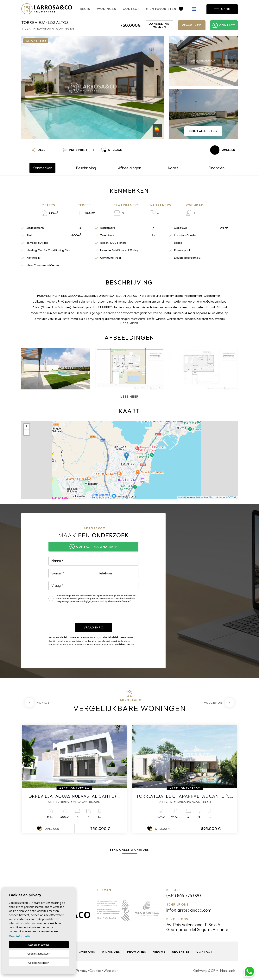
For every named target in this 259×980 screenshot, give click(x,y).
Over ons (87, 952)
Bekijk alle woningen (129, 850)
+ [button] (27, 427)
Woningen (107, 9)
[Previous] (37, 703)
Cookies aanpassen (39, 954)
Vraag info (192, 25)
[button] (39, 150)
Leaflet (182, 497)
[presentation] (78, 615)
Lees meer (129, 323)
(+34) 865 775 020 (184, 895)
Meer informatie (19, 936)
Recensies (181, 952)
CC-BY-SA (231, 497)
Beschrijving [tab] (86, 168)
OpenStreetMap (206, 497)
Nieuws (159, 952)
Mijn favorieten (165, 9)
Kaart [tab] (173, 168)
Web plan (111, 971)
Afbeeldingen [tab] (130, 168)
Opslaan (48, 829)
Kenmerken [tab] (42, 168)
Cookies (95, 971)
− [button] (27, 432)
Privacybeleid (107, 599)
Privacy (82, 971)
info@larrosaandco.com (189, 910)
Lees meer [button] (129, 397)
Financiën (216, 168)
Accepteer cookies (39, 945)
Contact (131, 9)
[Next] (219, 703)
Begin (85, 9)
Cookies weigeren (39, 963)
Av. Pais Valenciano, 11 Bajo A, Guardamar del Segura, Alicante (197, 927)
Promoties (137, 952)
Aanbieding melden (159, 25)
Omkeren (223, 150)
